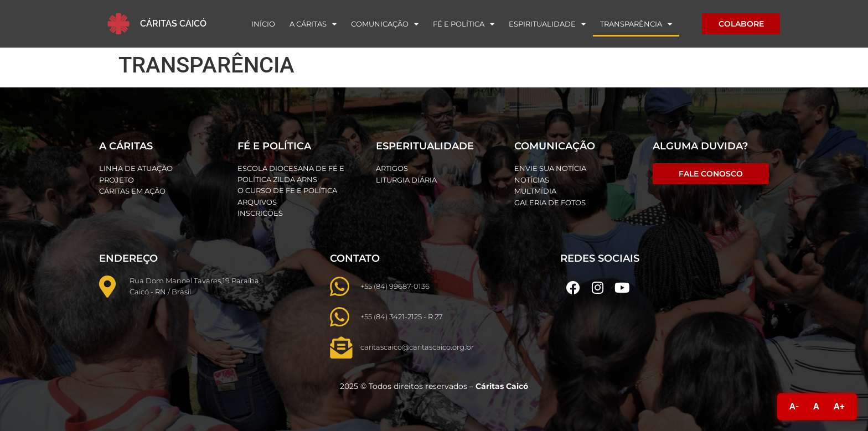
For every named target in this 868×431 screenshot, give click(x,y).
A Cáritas (313, 24)
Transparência (636, 24)
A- (794, 406)
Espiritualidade (547, 24)
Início (263, 24)
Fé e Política (464, 24)
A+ (839, 406)
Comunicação (385, 24)
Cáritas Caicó (173, 24)
